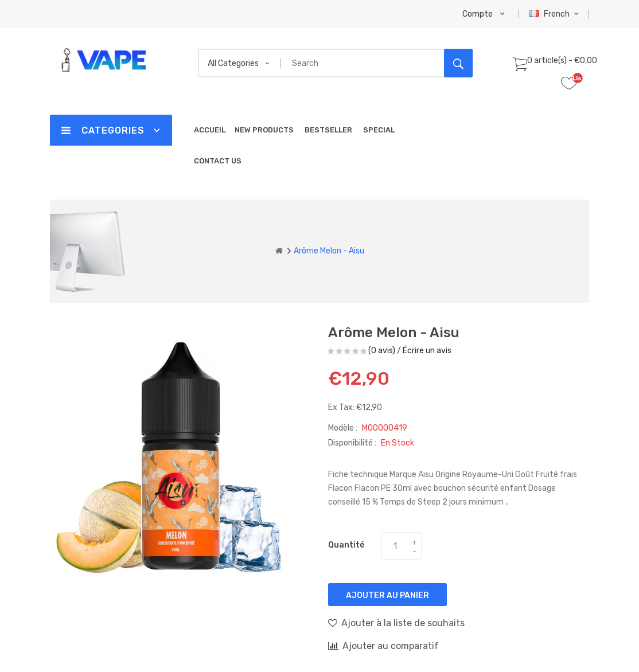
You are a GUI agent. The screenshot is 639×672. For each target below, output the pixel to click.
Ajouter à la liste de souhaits (396, 623)
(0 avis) (382, 351)
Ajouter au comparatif (383, 646)
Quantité (346, 545)
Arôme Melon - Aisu (329, 251)
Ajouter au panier (387, 595)
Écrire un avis (427, 351)
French (556, 14)
